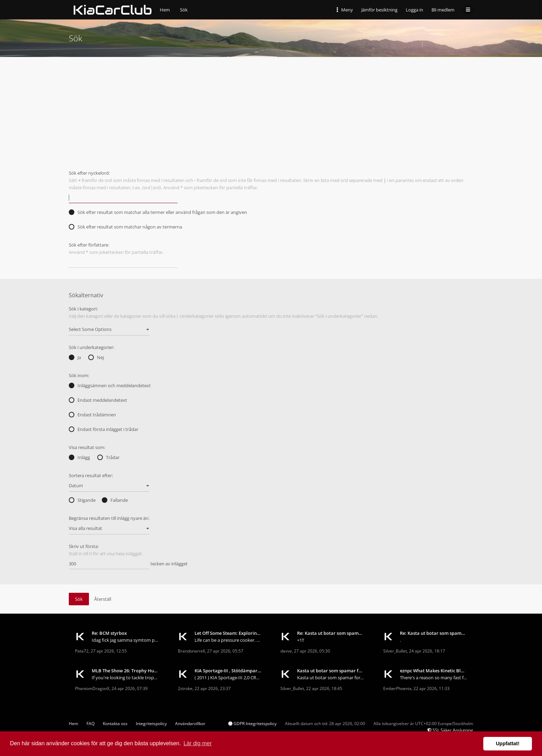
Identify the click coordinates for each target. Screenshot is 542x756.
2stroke (185, 688)
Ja (75, 357)
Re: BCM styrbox (109, 633)
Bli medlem (443, 10)
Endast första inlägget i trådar (104, 429)
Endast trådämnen (92, 415)
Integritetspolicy (151, 724)
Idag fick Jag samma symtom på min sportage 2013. (125, 640)
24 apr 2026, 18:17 (427, 651)
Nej (96, 357)
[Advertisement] (271, 109)
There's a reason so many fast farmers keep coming (434, 678)
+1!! (301, 640)
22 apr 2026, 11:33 (432, 688)
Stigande (82, 500)
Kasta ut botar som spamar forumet (331, 671)
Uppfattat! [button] (508, 743)
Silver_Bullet (395, 651)
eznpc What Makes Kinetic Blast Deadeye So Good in (434, 671)
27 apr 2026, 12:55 (109, 651)
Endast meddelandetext (98, 400)
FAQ (91, 724)
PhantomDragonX (92, 688)
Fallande (115, 500)
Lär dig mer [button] (198, 743)
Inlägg (79, 457)
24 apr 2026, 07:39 (130, 688)
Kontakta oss (115, 724)
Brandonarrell (191, 651)
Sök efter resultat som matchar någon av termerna (125, 227)
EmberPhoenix (397, 688)
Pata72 (82, 651)
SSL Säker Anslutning (450, 730)
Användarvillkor (190, 724)
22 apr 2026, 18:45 (324, 688)
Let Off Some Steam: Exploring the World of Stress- (228, 633)
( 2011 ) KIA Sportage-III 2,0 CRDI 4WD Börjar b (228, 678)
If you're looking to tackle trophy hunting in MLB (125, 678)
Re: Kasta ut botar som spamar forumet (331, 633)
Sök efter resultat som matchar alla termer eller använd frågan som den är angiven (158, 212)
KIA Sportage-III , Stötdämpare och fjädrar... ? (228, 671)
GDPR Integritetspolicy (252, 724)
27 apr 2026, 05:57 (225, 651)
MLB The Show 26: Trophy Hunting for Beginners (125, 671)
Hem (73, 724)
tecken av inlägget (128, 564)
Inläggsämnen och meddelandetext (110, 385)
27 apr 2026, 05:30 (312, 651)
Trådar (108, 457)
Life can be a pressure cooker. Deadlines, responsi (228, 640)
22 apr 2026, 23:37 (213, 688)
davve (286, 651)
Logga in (414, 10)
